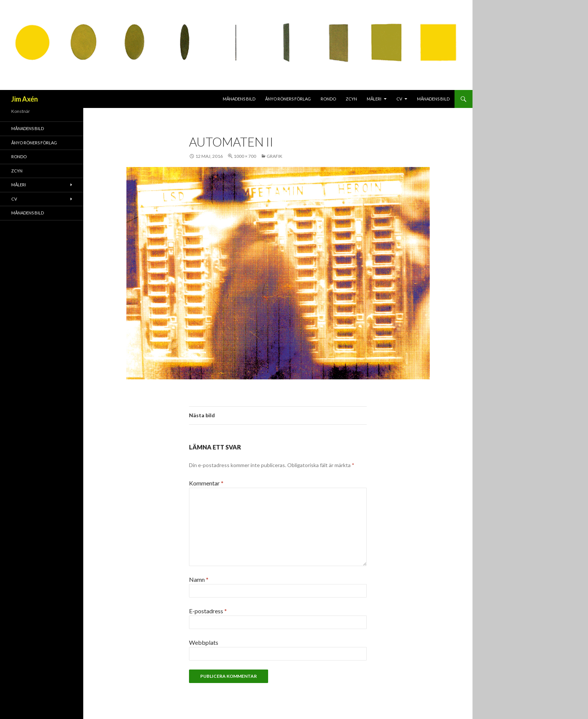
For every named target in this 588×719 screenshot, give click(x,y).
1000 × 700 (245, 156)
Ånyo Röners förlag (288, 99)
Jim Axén (25, 99)
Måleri (374, 99)
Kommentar (206, 483)
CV (399, 99)
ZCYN (351, 99)
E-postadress (208, 611)
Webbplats (204, 642)
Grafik (274, 156)
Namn (199, 579)
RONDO (328, 99)
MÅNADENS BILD (239, 99)
